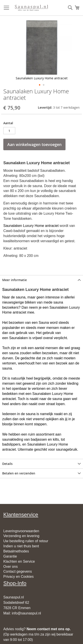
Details (7, 464)
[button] (40, 85)
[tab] (41, 280)
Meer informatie (14, 280)
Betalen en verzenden (19, 473)
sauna (21, 297)
